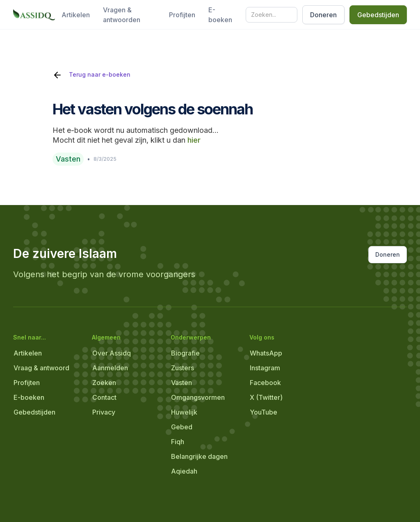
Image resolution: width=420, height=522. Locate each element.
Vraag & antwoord (41, 368)
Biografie (185, 353)
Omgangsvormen (198, 397)
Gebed (182, 427)
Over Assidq (112, 353)
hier (194, 140)
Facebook (265, 383)
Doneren (323, 15)
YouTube (264, 412)
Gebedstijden (378, 15)
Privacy (104, 412)
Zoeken (104, 383)
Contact (104, 397)
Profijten (182, 15)
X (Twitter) (266, 397)
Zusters (183, 368)
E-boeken (220, 15)
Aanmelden (110, 368)
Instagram (265, 368)
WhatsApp (266, 353)
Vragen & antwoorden (122, 15)
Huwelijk (184, 412)
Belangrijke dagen (199, 456)
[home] (34, 15)
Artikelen (76, 15)
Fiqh (178, 442)
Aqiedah (184, 471)
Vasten (181, 383)
